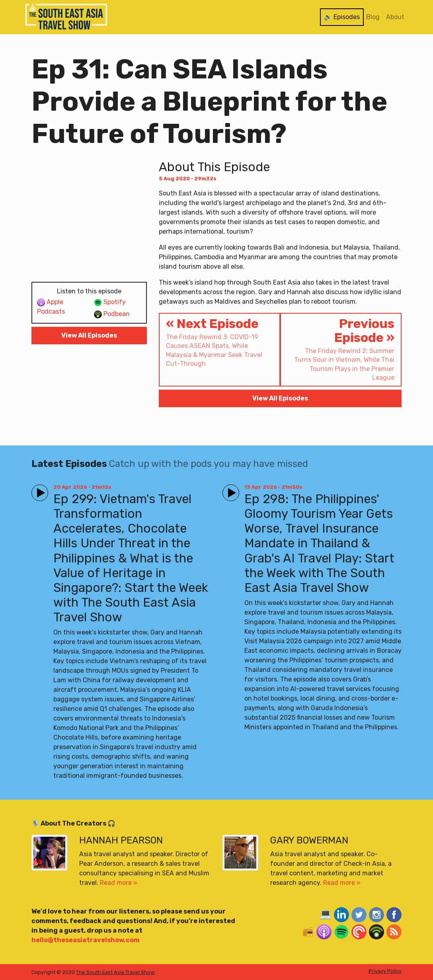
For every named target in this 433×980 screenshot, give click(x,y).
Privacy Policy (385, 971)
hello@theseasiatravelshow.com (86, 940)
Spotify (110, 302)
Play (38, 489)
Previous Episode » (341, 349)
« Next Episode (219, 342)
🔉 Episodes (342, 17)
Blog (373, 17)
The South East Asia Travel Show (115, 972)
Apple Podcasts (51, 307)
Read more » (119, 883)
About (395, 17)
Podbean (112, 314)
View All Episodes (89, 335)
